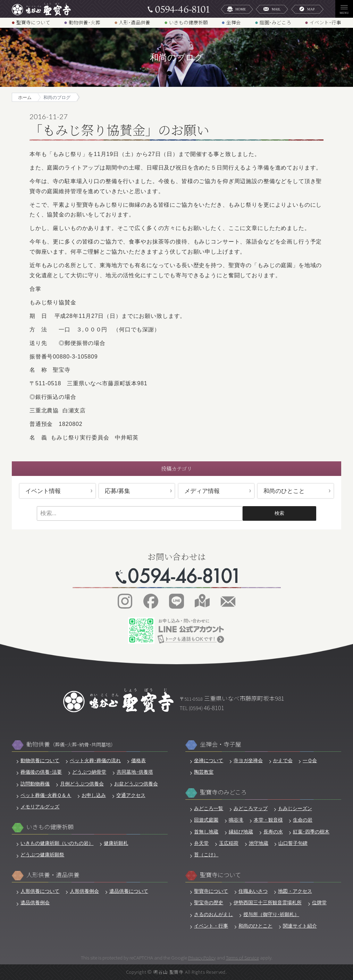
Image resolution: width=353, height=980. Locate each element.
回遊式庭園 (206, 820)
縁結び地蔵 (241, 832)
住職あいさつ (253, 891)
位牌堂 (319, 903)
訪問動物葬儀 (35, 784)
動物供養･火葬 (85, 22)
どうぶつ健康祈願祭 (42, 855)
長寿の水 (273, 832)
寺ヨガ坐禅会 (248, 760)
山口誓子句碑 (293, 843)
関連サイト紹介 (300, 926)
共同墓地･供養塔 (135, 772)
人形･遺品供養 (135, 22)
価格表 (138, 760)
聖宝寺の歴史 (209, 903)
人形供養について (40, 891)
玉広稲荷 (229, 843)
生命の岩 (303, 820)
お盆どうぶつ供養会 (136, 784)
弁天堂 (201, 843)
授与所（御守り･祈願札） (271, 914)
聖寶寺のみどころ (223, 792)
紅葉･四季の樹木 (311, 832)
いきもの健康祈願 (188, 22)
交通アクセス (131, 795)
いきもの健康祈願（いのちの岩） (57, 843)
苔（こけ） (206, 855)
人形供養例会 (84, 891)
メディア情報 (202, 491)
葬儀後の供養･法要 (41, 772)
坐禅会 (234, 22)
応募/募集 (117, 491)
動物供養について (40, 760)
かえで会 (283, 760)
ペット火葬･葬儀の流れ (95, 760)
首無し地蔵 (206, 832)
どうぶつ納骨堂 (89, 772)
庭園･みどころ (275, 22)
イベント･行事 (325, 22)
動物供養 (71, 744)
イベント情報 (43, 491)
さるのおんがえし (213, 914)
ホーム (25, 98)
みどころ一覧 (209, 808)
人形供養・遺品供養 (53, 875)
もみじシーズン (295, 808)
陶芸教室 (204, 772)
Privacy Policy (202, 957)
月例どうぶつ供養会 (82, 784)
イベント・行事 (211, 926)
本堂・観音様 (268, 820)
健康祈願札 (116, 843)
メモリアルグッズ (40, 807)
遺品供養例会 (35, 903)
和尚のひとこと (284, 491)
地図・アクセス (295, 891)
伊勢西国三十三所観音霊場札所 (268, 903)
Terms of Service (242, 957)
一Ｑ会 (310, 760)
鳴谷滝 (236, 820)
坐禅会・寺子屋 (221, 744)
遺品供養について (129, 891)
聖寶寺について (33, 22)
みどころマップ (251, 808)
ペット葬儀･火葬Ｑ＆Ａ (46, 795)
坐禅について (209, 760)
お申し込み (94, 795)
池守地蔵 (259, 843)
